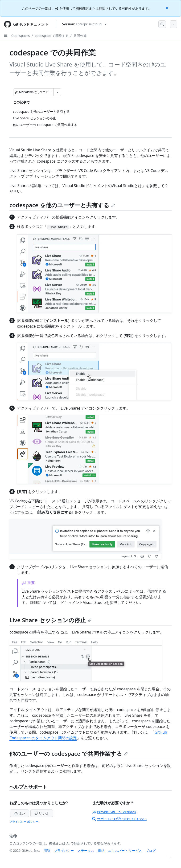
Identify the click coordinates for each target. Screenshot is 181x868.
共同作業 (80, 36)
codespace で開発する (52, 36)
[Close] (168, 8)
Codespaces (21, 36)
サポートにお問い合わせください (119, 819)
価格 (101, 850)
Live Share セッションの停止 (50, 620)
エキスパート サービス (125, 850)
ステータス (86, 850)
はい (20, 813)
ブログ (151, 850)
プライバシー (64, 850)
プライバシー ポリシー (24, 822)
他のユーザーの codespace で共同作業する (69, 753)
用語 (47, 850)
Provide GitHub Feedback (114, 812)
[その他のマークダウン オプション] (57, 92)
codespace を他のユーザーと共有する (62, 205)
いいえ (42, 813)
